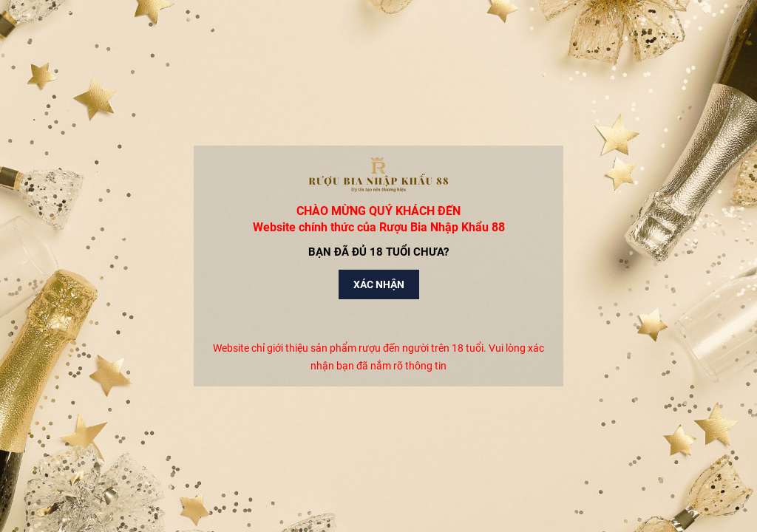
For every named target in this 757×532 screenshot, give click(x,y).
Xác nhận (379, 284)
